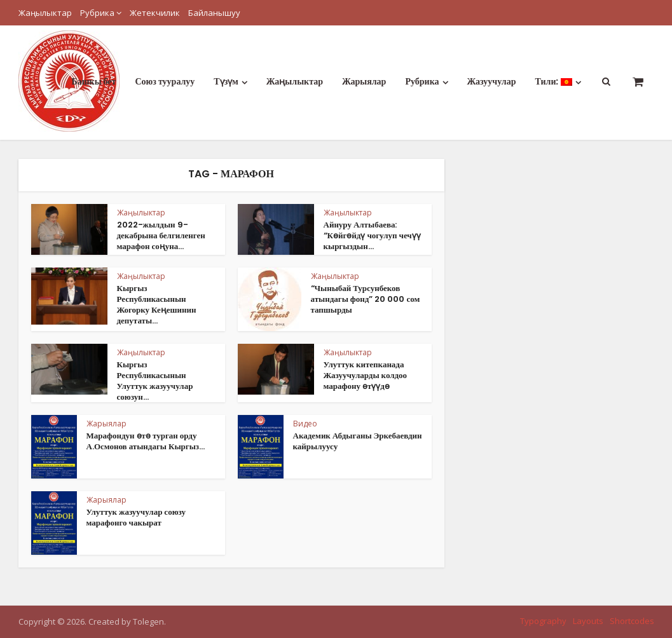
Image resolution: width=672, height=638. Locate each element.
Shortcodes (632, 621)
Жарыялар (364, 81)
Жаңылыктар (45, 13)
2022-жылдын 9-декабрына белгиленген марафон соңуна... (161, 235)
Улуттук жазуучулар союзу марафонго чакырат (136, 517)
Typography (543, 621)
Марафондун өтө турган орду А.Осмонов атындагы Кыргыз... (146, 441)
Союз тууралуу (165, 81)
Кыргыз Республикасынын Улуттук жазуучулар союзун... (155, 381)
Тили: (554, 81)
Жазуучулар (492, 81)
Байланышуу (214, 13)
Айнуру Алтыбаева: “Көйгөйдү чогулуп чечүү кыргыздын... (372, 235)
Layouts (588, 621)
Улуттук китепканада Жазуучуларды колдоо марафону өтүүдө (366, 375)
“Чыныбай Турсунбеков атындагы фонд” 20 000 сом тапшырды (366, 299)
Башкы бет (93, 81)
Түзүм (226, 81)
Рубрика (97, 13)
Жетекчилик (155, 13)
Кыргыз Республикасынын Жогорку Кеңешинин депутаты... (157, 304)
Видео (305, 424)
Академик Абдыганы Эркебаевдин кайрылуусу (358, 441)
